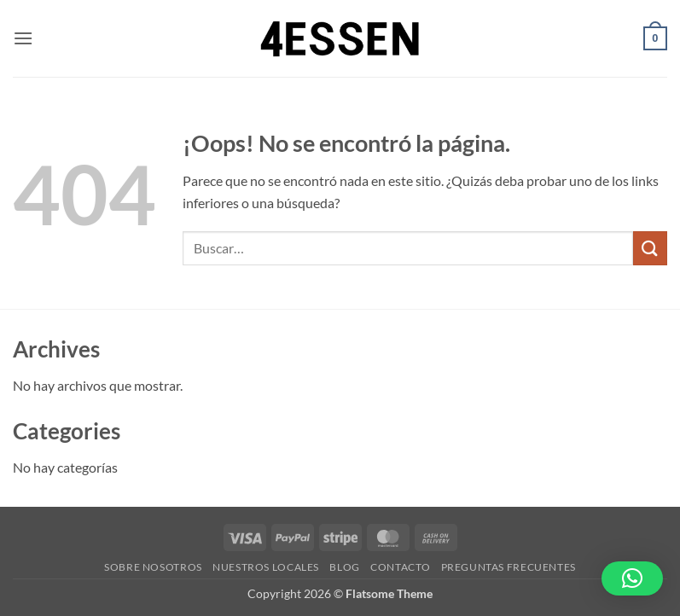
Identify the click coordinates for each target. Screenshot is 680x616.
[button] (23, 38)
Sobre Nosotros (153, 567)
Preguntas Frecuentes (509, 567)
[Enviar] (650, 248)
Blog (344, 567)
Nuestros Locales (266, 567)
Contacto (400, 567)
